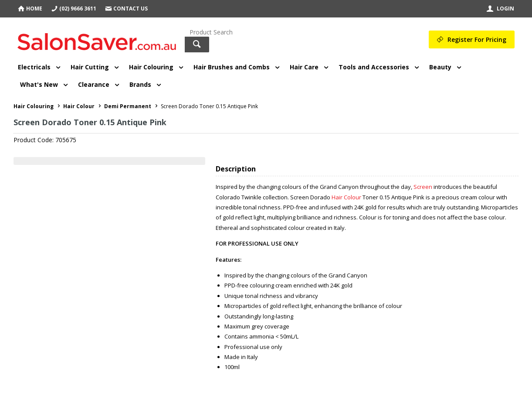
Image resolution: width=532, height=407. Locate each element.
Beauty (440, 67)
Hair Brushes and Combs (232, 67)
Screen (423, 187)
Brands (140, 84)
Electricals (34, 67)
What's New (39, 84)
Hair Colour (346, 197)
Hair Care (304, 67)
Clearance (94, 84)
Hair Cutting (90, 67)
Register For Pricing (477, 39)
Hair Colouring (151, 67)
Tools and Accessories (374, 67)
